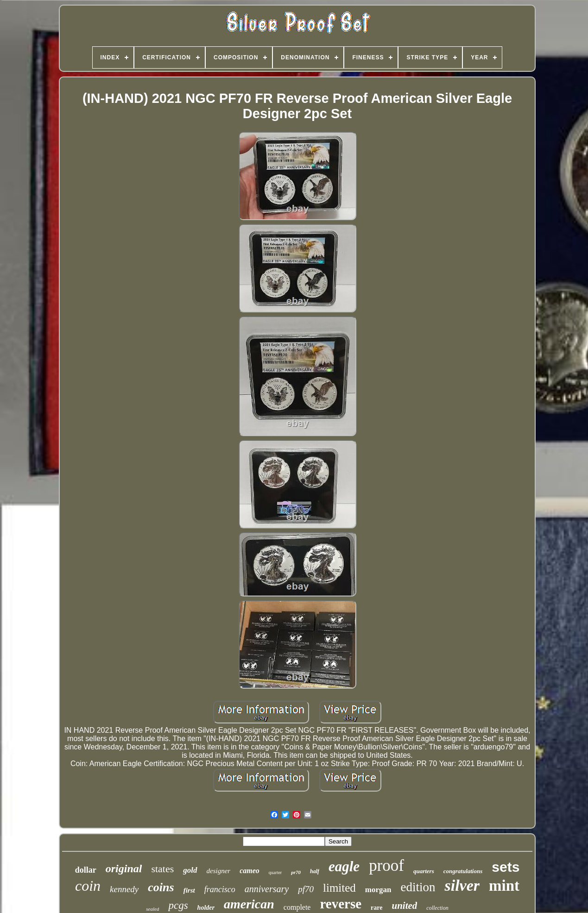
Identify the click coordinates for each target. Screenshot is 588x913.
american (249, 904)
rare (376, 908)
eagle (344, 866)
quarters (424, 871)
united (404, 906)
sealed (152, 909)
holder (206, 908)
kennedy (124, 889)
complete (297, 907)
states (162, 869)
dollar (86, 870)
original (124, 869)
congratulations (463, 871)
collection (437, 908)
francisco (220, 889)
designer (219, 871)
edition (418, 887)
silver (462, 885)
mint (504, 886)
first (189, 890)
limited (339, 888)
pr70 (296, 872)
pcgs (178, 905)
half (315, 871)
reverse (341, 904)
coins (161, 887)
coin (88, 886)
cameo (250, 871)
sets (506, 867)
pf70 (306, 889)
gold (190, 870)
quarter (275, 872)
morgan (378, 890)
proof (386, 865)
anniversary (267, 889)
